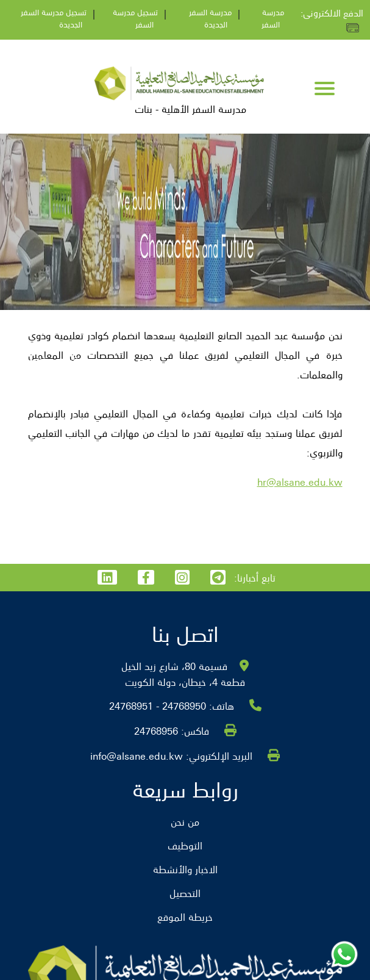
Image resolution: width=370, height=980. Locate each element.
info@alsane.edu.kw (137, 755)
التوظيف (25, 360)
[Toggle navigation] (325, 90)
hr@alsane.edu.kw (300, 481)
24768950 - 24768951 (158, 705)
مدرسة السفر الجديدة (210, 18)
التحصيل (185, 893)
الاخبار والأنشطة (185, 869)
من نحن (185, 821)
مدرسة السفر (273, 18)
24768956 (156, 730)
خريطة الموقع (185, 917)
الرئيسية (62, 360)
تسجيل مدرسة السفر (135, 18)
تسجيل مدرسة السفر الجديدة (54, 18)
